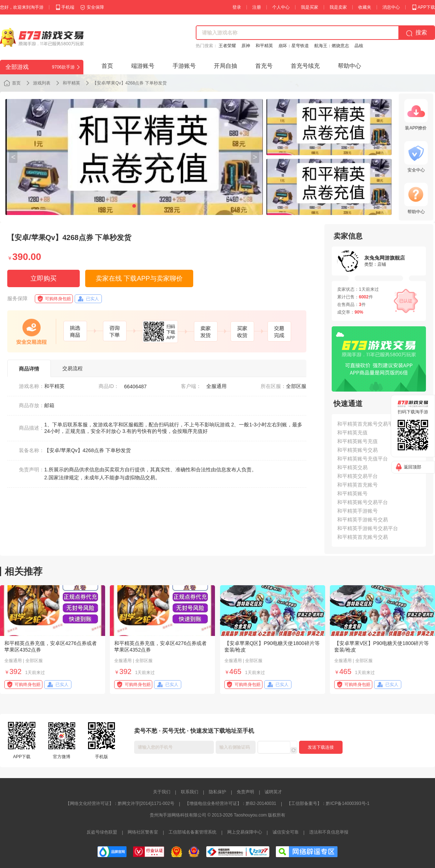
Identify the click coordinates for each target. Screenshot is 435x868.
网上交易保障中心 (245, 832)
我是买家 (310, 7)
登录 (237, 7)
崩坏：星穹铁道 (294, 46)
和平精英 (264, 46)
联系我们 (190, 792)
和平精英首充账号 (357, 485)
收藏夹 (365, 7)
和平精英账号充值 (357, 441)
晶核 (359, 46)
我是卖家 (338, 7)
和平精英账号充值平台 (362, 459)
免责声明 (245, 792)
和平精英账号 (352, 493)
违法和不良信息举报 (329, 832)
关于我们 (162, 792)
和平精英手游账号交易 (362, 520)
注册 (257, 7)
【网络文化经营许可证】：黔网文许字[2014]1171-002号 (120, 803)
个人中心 (281, 7)
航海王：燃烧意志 (332, 46)
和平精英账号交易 (357, 450)
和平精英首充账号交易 (362, 537)
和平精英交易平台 (357, 476)
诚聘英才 (273, 792)
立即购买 (43, 278)
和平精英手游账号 (357, 511)
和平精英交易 (352, 467)
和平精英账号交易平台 (362, 502)
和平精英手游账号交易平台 (368, 528)
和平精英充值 (352, 433)
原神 (246, 46)
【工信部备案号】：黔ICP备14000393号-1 (328, 803)
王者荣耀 (227, 46)
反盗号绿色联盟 (102, 832)
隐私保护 (217, 792)
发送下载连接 (321, 747)
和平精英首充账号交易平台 (368, 424)
